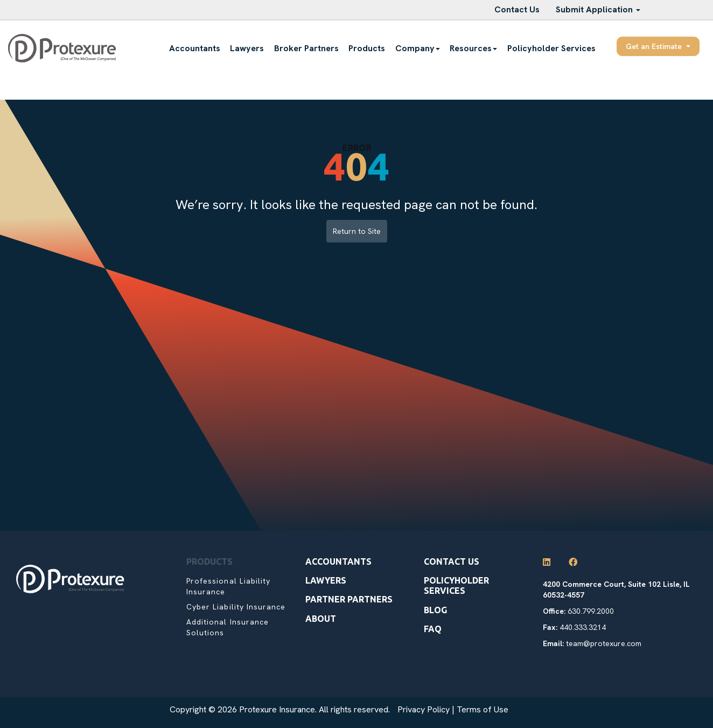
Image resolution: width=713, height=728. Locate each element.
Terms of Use (483, 709)
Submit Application (598, 9)
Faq (433, 629)
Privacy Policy (424, 709)
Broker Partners (306, 48)
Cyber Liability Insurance (236, 607)
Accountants (195, 48)
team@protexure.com (604, 643)
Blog (435, 610)
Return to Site (357, 231)
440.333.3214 (583, 627)
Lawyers (247, 48)
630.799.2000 (591, 611)
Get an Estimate (658, 46)
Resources (473, 48)
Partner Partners (349, 599)
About (321, 619)
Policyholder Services (551, 48)
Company (418, 48)
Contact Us (517, 9)
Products (367, 48)
